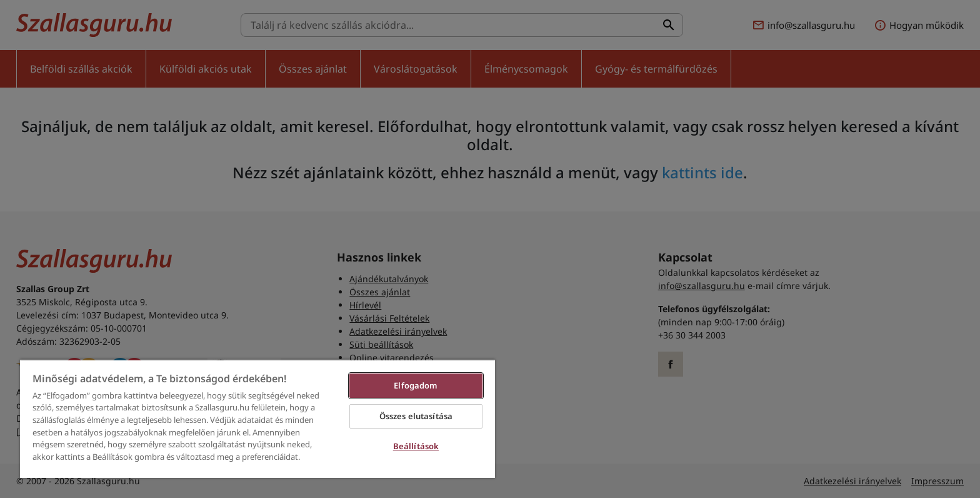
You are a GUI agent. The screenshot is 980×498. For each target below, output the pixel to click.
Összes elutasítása (416, 416)
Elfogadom (416, 385)
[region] (257, 419)
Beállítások (416, 446)
